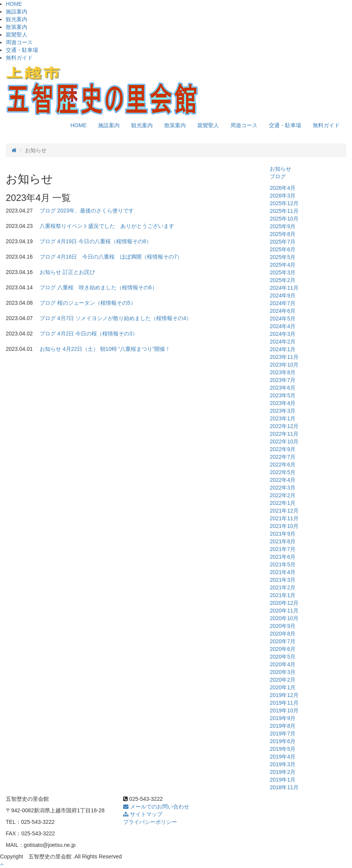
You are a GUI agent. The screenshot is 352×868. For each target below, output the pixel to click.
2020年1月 (283, 687)
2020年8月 (283, 634)
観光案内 (17, 19)
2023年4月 (283, 403)
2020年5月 (283, 657)
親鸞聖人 (17, 35)
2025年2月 (283, 280)
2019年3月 (283, 764)
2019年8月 (283, 726)
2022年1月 (283, 503)
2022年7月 (283, 457)
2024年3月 (283, 334)
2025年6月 (283, 249)
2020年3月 (283, 672)
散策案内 (17, 27)
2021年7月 (283, 549)
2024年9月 (283, 295)
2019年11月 (284, 703)
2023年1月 (283, 418)
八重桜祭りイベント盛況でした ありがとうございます (107, 226)
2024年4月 (283, 326)
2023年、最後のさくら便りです (96, 211)
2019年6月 (283, 741)
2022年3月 (283, 488)
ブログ (48, 211)
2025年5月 (283, 257)
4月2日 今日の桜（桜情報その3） (98, 334)
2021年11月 (284, 518)
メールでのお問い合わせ (156, 807)
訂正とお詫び (79, 272)
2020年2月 (283, 680)
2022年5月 (283, 472)
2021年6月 (283, 557)
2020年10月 (284, 618)
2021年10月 (284, 526)
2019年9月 (283, 718)
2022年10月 (284, 441)
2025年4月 (283, 265)
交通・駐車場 (22, 50)
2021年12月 (284, 511)
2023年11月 (284, 357)
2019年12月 (284, 695)
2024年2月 (283, 342)
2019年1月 (283, 780)
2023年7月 (283, 380)
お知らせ (50, 272)
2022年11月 (284, 434)
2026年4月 (283, 188)
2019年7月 (283, 734)
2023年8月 (283, 372)
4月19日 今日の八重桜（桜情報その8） (104, 241)
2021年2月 (283, 588)
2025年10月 (284, 219)
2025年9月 (283, 226)
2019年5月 (283, 749)
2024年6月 (283, 311)
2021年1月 (283, 595)
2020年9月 (283, 626)
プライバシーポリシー (150, 822)
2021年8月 (283, 541)
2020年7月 (283, 641)
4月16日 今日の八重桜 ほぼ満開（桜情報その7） (120, 257)
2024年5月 (283, 319)
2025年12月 (284, 203)
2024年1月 (283, 349)
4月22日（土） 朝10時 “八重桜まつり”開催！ (117, 349)
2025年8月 (283, 234)
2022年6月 (283, 465)
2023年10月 (284, 365)
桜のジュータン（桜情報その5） (97, 303)
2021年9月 (283, 534)
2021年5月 (283, 564)
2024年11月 (284, 288)
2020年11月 (284, 611)
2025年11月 (284, 211)
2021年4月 (283, 572)
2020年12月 (284, 603)
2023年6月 (283, 388)
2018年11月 (284, 787)
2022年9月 (283, 449)
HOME (14, 4)
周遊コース (19, 42)
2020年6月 (283, 649)
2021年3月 (283, 580)
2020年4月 (283, 664)
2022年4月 (283, 480)
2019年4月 (283, 757)
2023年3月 (283, 411)
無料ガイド (19, 58)
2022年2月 (283, 495)
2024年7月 (283, 303)
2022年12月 (284, 426)
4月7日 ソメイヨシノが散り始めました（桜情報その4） (124, 318)
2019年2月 (283, 772)
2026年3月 (283, 196)
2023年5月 (283, 395)
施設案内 (17, 12)
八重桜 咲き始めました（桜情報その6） (107, 287)
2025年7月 (283, 242)
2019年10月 (284, 710)
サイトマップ (143, 814)
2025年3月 (283, 272)
